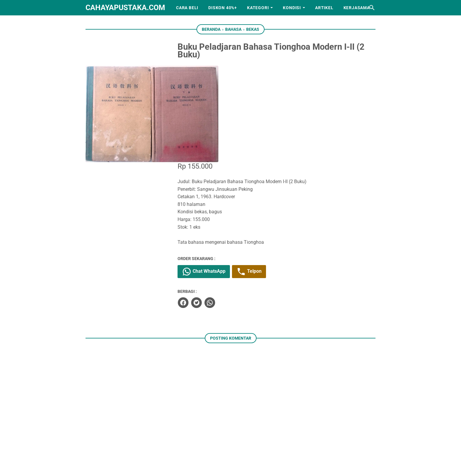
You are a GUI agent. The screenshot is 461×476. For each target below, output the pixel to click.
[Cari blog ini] (372, 8)
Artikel (324, 8)
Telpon (267, 175)
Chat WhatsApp (222, 175)
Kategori (258, 8)
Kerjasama (357, 8)
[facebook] (201, 205)
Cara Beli (187, 8)
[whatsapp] (228, 205)
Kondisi (292, 8)
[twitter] (215, 205)
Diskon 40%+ (223, 8)
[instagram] (221, 443)
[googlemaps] (258, 443)
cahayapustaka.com (125, 8)
